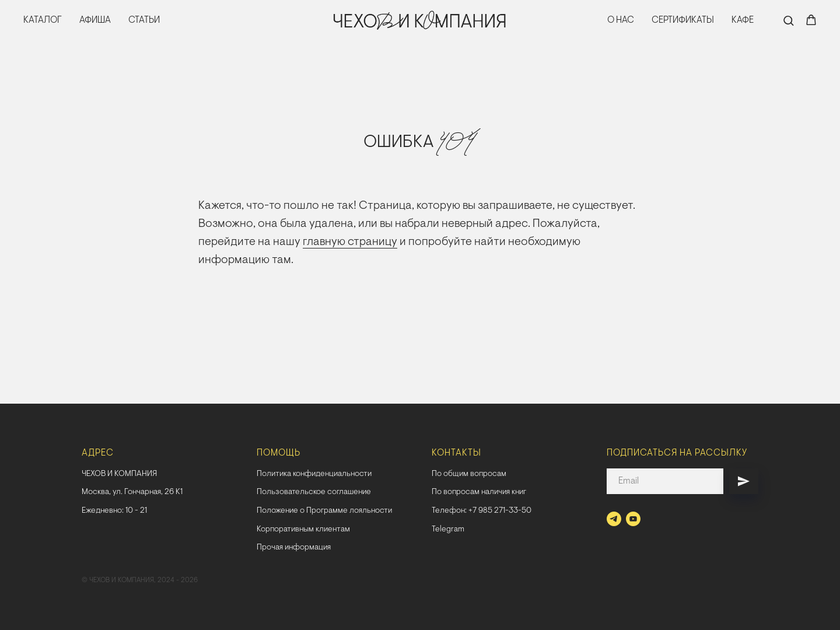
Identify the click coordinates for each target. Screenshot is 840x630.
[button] (788, 20)
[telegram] (614, 519)
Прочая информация (294, 548)
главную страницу (350, 242)
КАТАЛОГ (43, 20)
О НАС (621, 20)
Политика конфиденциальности (314, 474)
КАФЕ (743, 20)
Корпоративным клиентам (303, 530)
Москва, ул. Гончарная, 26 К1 (132, 492)
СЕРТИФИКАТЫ (683, 20)
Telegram (448, 530)
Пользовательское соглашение (314, 492)
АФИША (95, 20)
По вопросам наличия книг (479, 492)
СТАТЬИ (144, 20)
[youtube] (633, 519)
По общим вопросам (469, 474)
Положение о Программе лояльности (324, 511)
